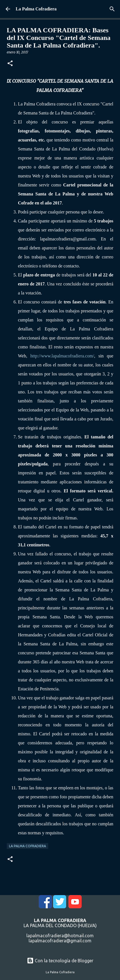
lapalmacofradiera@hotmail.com (60, 936)
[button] (10, 64)
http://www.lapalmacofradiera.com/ (62, 356)
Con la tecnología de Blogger (60, 961)
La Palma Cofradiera (36, 9)
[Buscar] (112, 9)
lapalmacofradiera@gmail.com (60, 941)
